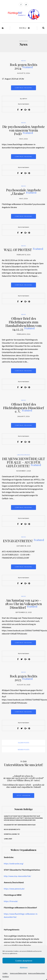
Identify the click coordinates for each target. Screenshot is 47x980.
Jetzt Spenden (23, 795)
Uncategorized (23, 455)
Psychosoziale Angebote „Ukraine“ (23, 192)
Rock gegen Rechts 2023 (24, 678)
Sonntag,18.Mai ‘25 (12, 834)
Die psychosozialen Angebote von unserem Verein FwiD (24, 130)
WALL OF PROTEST (23, 250)
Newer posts (23, 750)
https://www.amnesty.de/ (14, 889)
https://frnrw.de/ (11, 901)
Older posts (23, 743)
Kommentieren (24, 104)
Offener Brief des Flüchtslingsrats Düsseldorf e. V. (23, 408)
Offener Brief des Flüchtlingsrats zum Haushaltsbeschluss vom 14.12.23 (23, 324)
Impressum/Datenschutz (18, 973)
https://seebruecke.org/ (14, 864)
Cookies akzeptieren (24, 961)
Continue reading (23, 88)
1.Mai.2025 (8, 839)
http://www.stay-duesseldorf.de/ (17, 876)
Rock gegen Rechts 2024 (24, 66)
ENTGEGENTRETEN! (23, 541)
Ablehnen (24, 968)
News (24, 61)
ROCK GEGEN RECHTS (12, 829)
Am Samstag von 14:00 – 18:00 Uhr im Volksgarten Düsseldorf (24, 604)
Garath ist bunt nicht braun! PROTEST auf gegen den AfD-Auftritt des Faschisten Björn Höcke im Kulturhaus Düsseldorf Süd (23, 818)
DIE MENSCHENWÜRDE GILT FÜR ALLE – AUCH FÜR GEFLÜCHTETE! (23, 462)
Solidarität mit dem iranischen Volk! (20, 825)
